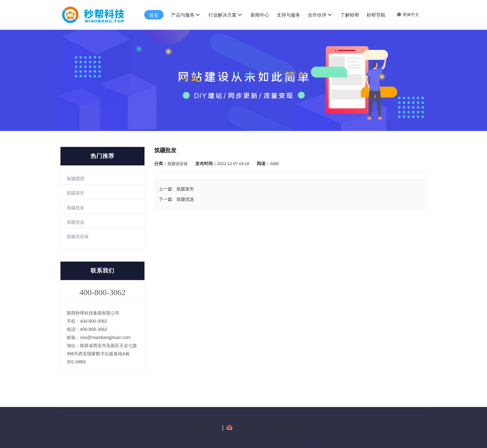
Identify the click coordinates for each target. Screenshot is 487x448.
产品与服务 (186, 15)
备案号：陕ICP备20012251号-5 (189, 427)
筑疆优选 (76, 222)
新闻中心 (260, 15)
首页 (154, 15)
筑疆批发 (76, 208)
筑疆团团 (76, 179)
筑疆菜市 (76, 193)
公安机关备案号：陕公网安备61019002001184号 (282, 427)
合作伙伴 (320, 15)
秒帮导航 (376, 15)
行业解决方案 (226, 15)
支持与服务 (288, 15)
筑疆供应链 (78, 237)
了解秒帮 (350, 15)
